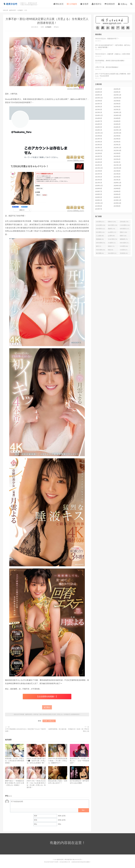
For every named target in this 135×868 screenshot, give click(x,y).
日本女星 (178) (124, 222)
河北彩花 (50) (124, 253)
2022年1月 (99, 165)
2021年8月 (117, 171)
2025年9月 (99, 101)
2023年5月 (99, 142)
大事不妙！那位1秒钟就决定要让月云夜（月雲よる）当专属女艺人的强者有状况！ (57, 714)
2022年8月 (117, 153)
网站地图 (67, 860)
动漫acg (123, 4)
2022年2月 (117, 162)
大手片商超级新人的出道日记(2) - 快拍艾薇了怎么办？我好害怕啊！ (25, 730)
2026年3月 (99, 92)
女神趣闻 (72, 4)
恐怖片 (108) (123, 232)
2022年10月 (117, 151)
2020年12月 (117, 183)
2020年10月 (117, 186)
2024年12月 (117, 112)
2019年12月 (117, 200)
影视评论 (97, 4)
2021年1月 (99, 183)
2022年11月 (99, 151)
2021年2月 (117, 180)
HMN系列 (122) (100, 229)
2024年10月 (117, 115)
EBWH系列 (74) (100, 243)
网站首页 (58, 4)
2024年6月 (117, 121)
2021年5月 (99, 177)
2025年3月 (99, 110)
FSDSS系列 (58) (100, 250)
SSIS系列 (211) (100, 222)
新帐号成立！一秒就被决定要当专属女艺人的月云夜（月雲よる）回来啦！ (15, 783)
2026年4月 (117, 89)
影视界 (84, 4)
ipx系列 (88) (111, 236)
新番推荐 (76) (124, 239)
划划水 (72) (111, 246)
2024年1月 (99, 130)
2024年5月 (99, 124)
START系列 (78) (112, 239)
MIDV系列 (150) (112, 225)
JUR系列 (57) (124, 250)
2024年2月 (117, 127)
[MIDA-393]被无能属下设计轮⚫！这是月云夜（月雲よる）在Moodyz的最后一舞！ (36, 761)
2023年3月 (99, 145)
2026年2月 (117, 92)
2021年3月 (99, 180)
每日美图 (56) (100, 253)
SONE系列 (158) (101, 225)
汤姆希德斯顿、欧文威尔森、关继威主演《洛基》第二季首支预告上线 (69, 730)
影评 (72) (99, 246)
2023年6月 (117, 139)
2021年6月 (117, 174)
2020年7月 (99, 191)
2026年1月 (99, 95)
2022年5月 (99, 159)
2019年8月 (117, 206)
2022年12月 (117, 148)
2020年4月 (117, 194)
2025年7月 (99, 104)
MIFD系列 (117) (124, 229)
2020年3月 (99, 197)
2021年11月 (99, 168)
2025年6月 (117, 104)
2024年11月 (99, 115)
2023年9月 (99, 136)
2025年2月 (117, 110)
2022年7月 (99, 156)
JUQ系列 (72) (112, 243)
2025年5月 (99, 107)
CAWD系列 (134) (125, 225)
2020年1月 (99, 200)
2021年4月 (117, 177)
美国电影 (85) (100, 239)
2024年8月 (117, 118)
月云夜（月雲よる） (49, 721)
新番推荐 (110, 4)
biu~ (83, 810)
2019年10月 (117, 203)
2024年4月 (117, 124)
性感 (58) (110, 250)
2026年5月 (99, 89)
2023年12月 (117, 130)
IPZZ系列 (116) (100, 232)
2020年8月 (117, 189)
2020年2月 (117, 197)
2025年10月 (117, 98)
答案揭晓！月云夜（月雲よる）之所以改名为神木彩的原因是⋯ (15, 761)
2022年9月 (99, 153)
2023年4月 (117, 142)
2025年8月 (117, 101)
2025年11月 (99, 98)
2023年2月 (117, 145)
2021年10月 (117, 168)
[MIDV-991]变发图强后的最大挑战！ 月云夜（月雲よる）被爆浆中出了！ (58, 761)
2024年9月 (99, 118)
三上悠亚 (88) (100, 236)
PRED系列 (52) (112, 253)
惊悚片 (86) (123, 236)
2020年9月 (99, 189)
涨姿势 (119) (111, 229)
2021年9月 (99, 171)
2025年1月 (99, 112)
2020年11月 (99, 186)
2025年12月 (117, 95)
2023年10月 (117, 133)
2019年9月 (99, 206)
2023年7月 (99, 139)
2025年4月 (117, 107)
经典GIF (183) (112, 222)
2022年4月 (117, 159)
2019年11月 (99, 203)
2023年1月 (99, 148)
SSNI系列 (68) (124, 246)
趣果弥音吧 (10, 4)
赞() (47, 707)
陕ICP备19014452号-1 (76, 860)
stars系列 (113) (112, 232)
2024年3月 (99, 127)
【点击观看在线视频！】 (47, 697)
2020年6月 (117, 191)
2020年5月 (99, 194)
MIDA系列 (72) (124, 243)
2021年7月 (99, 174)
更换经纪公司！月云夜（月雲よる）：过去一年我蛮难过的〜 (79, 761)
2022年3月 (99, 162)
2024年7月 (99, 121)
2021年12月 (117, 165)
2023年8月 (117, 136)
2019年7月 (99, 209)
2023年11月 (99, 133)
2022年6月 (117, 156)
